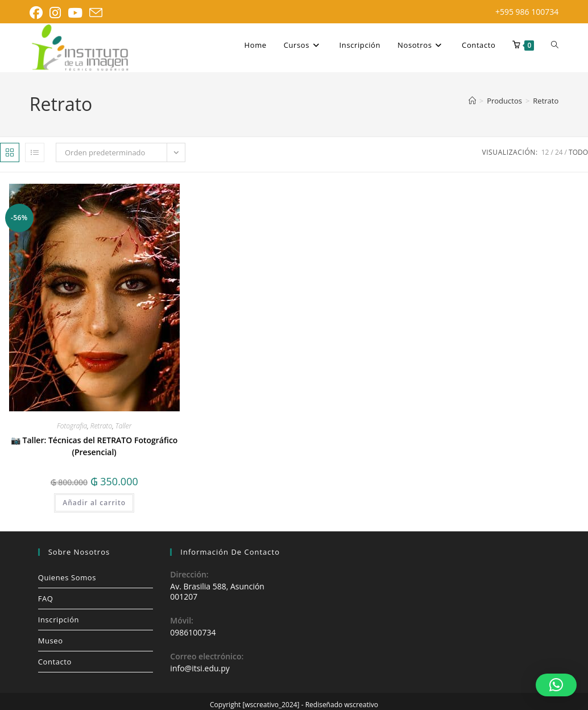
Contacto (55, 662)
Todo (578, 152)
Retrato (546, 101)
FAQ (46, 598)
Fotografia (72, 426)
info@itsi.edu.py (200, 668)
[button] (556, 685)
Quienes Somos (67, 577)
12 (545, 152)
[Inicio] (472, 101)
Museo (51, 641)
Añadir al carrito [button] (94, 503)
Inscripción (59, 620)
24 (559, 152)
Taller (123, 426)
